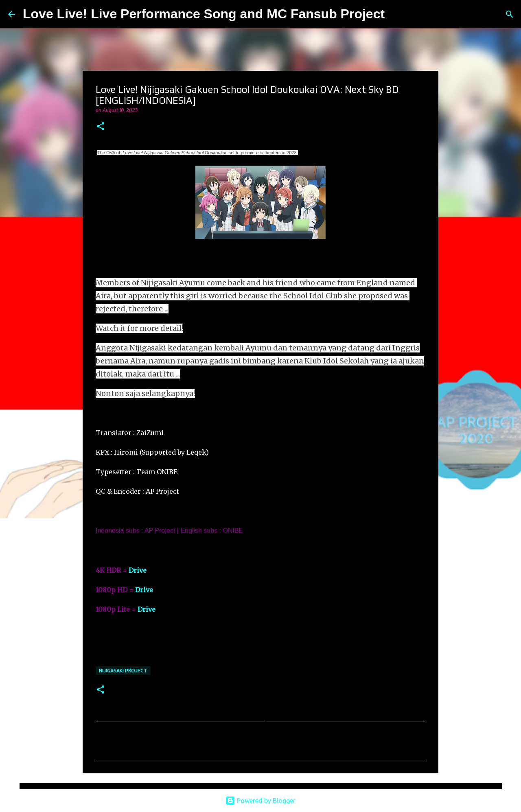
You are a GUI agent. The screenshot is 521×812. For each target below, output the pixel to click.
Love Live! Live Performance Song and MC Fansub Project (204, 14)
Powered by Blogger (260, 801)
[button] (101, 127)
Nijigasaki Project (123, 671)
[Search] (396, 14)
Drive (138, 570)
